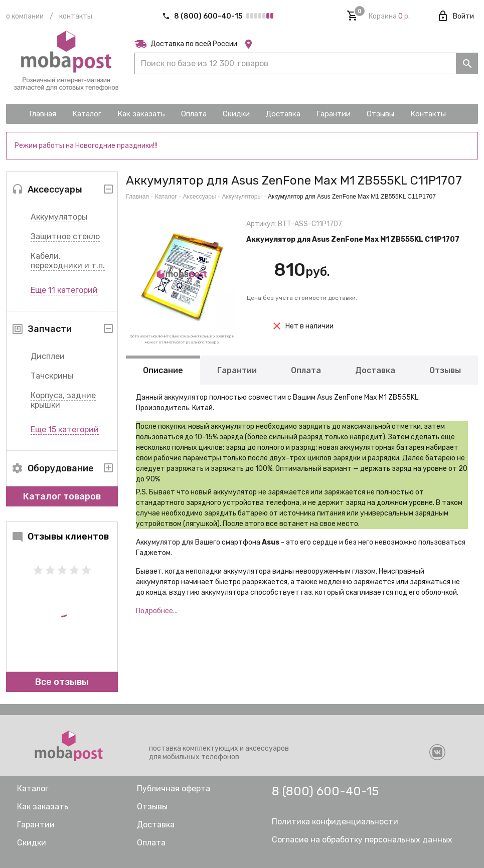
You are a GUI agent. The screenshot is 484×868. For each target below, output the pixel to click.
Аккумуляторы (59, 217)
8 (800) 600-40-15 (203, 16)
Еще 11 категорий (64, 290)
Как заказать (43, 807)
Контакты (76, 16)
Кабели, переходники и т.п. (68, 261)
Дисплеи (48, 356)
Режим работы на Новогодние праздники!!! (86, 146)
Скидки (32, 843)
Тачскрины (52, 376)
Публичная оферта (174, 789)
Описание (163, 370)
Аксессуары (200, 197)
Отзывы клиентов (60, 537)
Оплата (306, 370)
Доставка (375, 370)
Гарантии (237, 370)
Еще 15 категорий (65, 429)
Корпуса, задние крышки (63, 400)
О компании (25, 16)
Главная (137, 197)
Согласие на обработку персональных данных (362, 840)
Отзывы (445, 370)
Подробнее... (157, 611)
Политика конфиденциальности (335, 822)
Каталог (166, 197)
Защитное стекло (65, 236)
